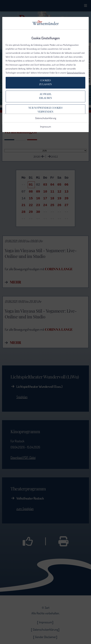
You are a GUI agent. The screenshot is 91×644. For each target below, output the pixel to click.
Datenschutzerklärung (76, 73)
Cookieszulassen (46, 83)
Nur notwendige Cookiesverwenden (45, 110)
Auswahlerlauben (46, 96)
